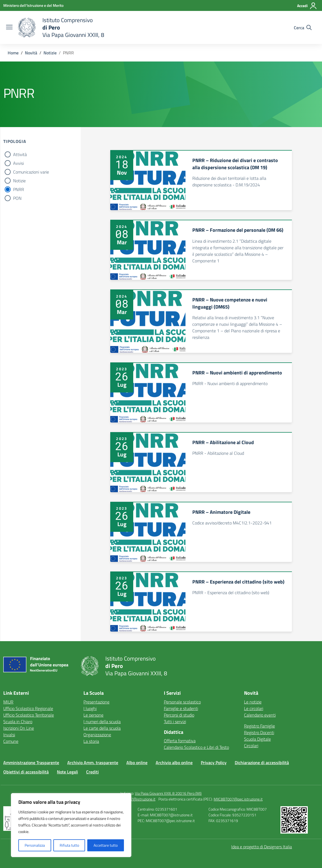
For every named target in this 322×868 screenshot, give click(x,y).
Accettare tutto (106, 845)
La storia (91, 741)
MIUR (8, 702)
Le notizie (253, 702)
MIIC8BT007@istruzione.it (134, 799)
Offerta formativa (180, 741)
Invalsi (9, 735)
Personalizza (35, 845)
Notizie (19, 181)
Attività (20, 154)
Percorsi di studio (179, 715)
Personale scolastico (182, 702)
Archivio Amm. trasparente (93, 763)
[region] (71, 825)
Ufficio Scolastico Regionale (28, 708)
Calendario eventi (260, 715)
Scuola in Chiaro (18, 722)
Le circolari (254, 708)
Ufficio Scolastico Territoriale (29, 715)
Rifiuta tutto (69, 845)
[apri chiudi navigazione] (9, 28)
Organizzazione (97, 735)
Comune (11, 741)
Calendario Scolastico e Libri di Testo (196, 747)
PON (17, 198)
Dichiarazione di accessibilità (262, 763)
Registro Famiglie (259, 726)
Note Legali (67, 772)
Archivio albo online (174, 763)
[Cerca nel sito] (303, 28)
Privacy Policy (214, 763)
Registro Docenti (259, 732)
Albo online (137, 763)
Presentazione (96, 702)
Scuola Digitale (257, 739)
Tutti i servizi (175, 722)
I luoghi (90, 708)
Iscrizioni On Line (19, 728)
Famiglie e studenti (181, 708)
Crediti (92, 772)
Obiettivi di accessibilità (26, 772)
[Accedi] (307, 6)
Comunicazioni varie (31, 172)
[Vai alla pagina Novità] (31, 53)
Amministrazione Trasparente (31, 763)
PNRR (19, 189)
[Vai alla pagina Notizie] (50, 53)
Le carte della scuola (102, 728)
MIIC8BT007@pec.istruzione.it (238, 799)
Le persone (93, 715)
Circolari (251, 746)
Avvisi (18, 163)
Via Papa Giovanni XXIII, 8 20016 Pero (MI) (168, 793)
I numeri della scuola (102, 722)
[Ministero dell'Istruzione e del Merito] (33, 5)
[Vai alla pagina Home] (13, 53)
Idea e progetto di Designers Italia (262, 847)
